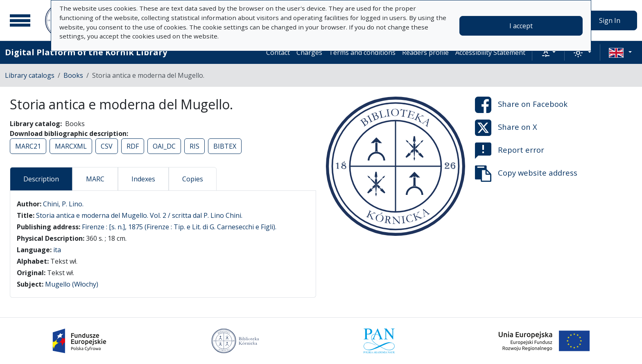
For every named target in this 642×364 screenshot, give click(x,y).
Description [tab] (41, 179)
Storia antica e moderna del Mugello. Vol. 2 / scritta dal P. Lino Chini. (139, 215)
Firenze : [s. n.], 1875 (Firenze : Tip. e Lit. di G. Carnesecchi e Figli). (179, 227)
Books (73, 75)
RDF (133, 146)
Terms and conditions (362, 52)
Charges (309, 52)
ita (57, 250)
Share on (521, 105)
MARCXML (71, 146)
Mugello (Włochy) (72, 284)
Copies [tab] (193, 179)
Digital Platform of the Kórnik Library (86, 52)
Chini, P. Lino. (63, 204)
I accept (521, 26)
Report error (510, 151)
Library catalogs (30, 75)
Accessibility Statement (490, 52)
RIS (194, 146)
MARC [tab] (95, 179)
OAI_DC (164, 146)
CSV (107, 146)
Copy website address (526, 174)
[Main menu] (20, 20)
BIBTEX (225, 146)
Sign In (610, 20)
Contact (278, 52)
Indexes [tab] (143, 179)
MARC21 (28, 146)
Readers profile (425, 52)
